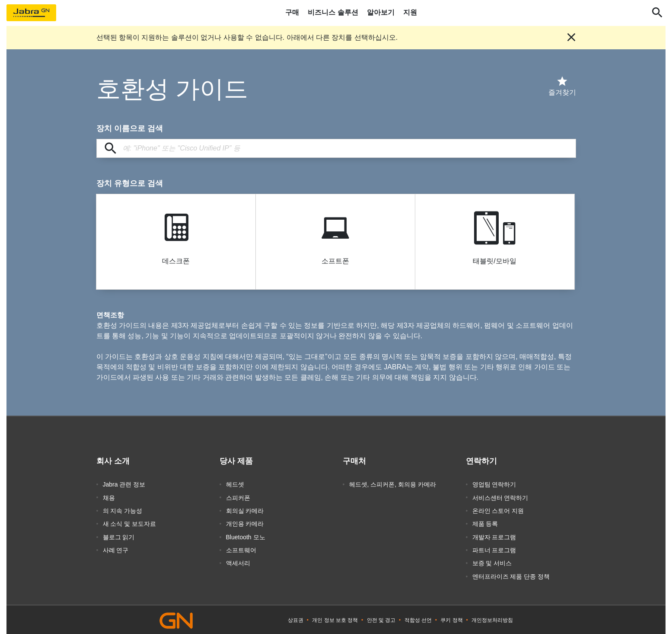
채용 (109, 497)
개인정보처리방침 (492, 619)
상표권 (296, 619)
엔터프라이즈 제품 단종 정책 (511, 575)
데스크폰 (176, 261)
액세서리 (238, 562)
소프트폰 (335, 261)
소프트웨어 (241, 549)
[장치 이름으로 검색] (336, 148)
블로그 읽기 (119, 536)
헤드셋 (235, 484)
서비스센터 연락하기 (500, 497)
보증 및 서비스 (492, 562)
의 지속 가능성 (123, 510)
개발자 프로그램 (494, 536)
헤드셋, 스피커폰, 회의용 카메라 (393, 484)
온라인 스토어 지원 (498, 510)
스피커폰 (238, 497)
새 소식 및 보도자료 (130, 523)
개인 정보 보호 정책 (335, 619)
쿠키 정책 (451, 619)
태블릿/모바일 (494, 261)
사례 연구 (116, 549)
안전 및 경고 (381, 619)
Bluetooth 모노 (246, 536)
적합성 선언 (418, 619)
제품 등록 (485, 523)
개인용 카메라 (245, 523)
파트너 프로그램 (494, 549)
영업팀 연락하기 (494, 484)
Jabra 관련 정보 (124, 484)
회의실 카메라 (245, 510)
